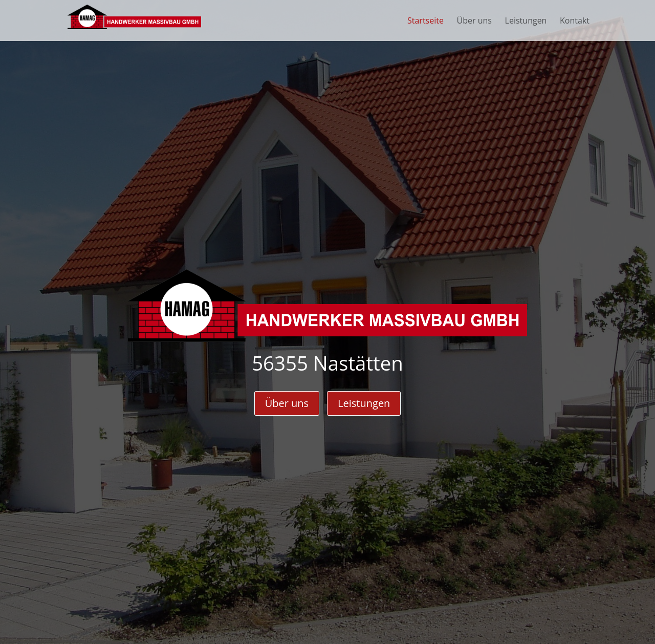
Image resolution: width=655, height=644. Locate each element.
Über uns (287, 403)
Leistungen (364, 403)
